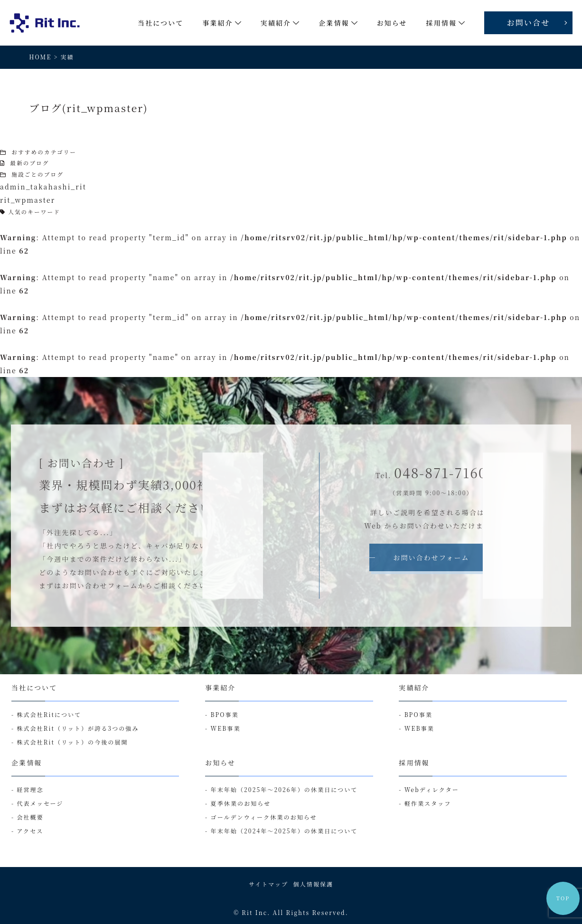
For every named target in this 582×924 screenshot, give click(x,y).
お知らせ (220, 763)
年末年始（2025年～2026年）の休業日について (284, 789)
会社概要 (30, 817)
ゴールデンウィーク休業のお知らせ (264, 817)
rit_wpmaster (28, 200)
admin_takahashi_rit (43, 187)
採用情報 (414, 763)
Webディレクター (432, 789)
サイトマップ (268, 884)
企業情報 (27, 763)
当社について (34, 688)
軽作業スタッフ (428, 803)
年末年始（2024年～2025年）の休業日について (284, 831)
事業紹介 (220, 688)
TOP (563, 898)
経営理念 (30, 789)
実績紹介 (414, 688)
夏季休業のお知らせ (241, 803)
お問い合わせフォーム (431, 557)
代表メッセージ (40, 803)
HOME (40, 57)
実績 (67, 57)
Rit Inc (254, 912)
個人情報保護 (314, 884)
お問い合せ (529, 23)
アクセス (30, 831)
